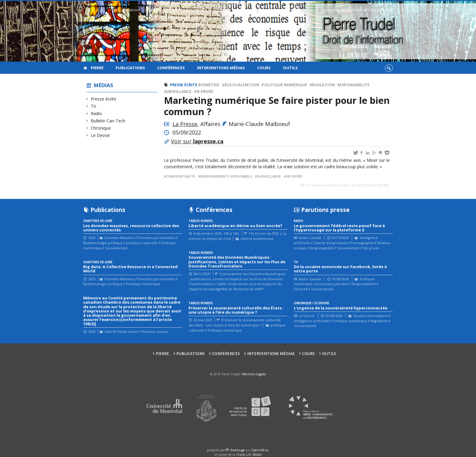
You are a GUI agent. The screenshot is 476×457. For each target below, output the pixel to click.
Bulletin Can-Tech (108, 121)
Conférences (194, 3)
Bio (117, 10)
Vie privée (204, 92)
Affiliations (131, 10)
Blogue (383, 52)
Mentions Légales (254, 374)
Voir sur (197, 141)
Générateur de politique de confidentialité (356, 10)
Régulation (322, 85)
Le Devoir (100, 135)
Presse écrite (104, 99)
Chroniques (354, 52)
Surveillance (178, 92)
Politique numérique (284, 85)
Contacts (150, 10)
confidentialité (181, 176)
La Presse (185, 124)
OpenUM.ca (260, 450)
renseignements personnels (226, 176)
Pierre (152, 3)
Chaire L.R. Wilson (249, 455)
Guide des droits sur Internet (294, 10)
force (238, 450)
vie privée (294, 176)
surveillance (269, 176)
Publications (171, 3)
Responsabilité (353, 85)
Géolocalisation (241, 85)
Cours (251, 3)
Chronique (101, 128)
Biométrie (209, 85)
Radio (97, 113)
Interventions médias (225, 3)
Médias (104, 85)
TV (93, 106)
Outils (388, 3)
